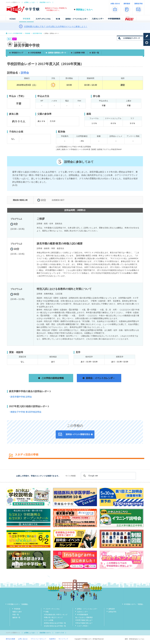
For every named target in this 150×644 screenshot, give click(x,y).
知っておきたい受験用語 (84, 617)
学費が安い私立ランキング (53, 617)
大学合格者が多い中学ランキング (56, 615)
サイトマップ (63, 639)
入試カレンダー (82, 612)
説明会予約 (112, 612)
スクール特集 (49, 620)
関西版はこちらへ (84, 10)
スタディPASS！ (83, 626)
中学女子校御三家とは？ (84, 623)
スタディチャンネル (53, 609)
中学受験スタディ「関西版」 (134, 604)
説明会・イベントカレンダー (87, 609)
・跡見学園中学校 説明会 (20, 397)
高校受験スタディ (45, 2)
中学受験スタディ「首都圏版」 (18, 604)
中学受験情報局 (82, 615)
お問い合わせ (23, 639)
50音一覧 (16, 615)
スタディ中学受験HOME (15, 33)
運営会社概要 (10, 639)
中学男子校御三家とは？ (84, 620)
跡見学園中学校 (37, 33)
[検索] (108, 476)
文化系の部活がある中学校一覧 (55, 626)
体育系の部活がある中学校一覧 (55, 623)
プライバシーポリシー (38, 639)
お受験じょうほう (30, 2)
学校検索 (28, 33)
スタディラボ (60, 633)
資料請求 (112, 609)
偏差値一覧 (16, 617)
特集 (47, 612)
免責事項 (52, 639)
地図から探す (17, 612)
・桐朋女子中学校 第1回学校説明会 (25, 412)
